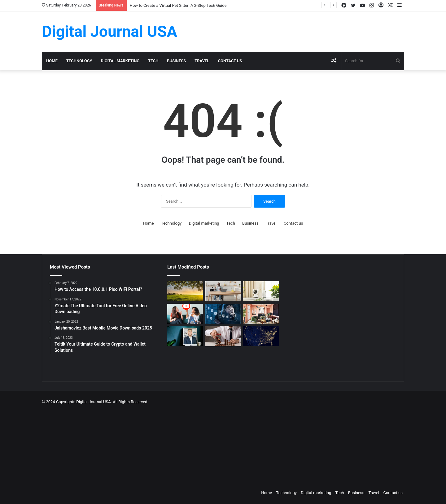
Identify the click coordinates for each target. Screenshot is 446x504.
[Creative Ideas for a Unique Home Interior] (261, 314)
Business (176, 61)
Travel (202, 61)
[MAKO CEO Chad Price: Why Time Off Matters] (185, 336)
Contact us (230, 61)
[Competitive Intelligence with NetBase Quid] (223, 314)
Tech (153, 61)
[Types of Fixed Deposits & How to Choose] (223, 336)
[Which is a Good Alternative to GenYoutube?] (185, 314)
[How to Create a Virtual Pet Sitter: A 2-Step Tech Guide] (261, 291)
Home (52, 61)
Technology (79, 61)
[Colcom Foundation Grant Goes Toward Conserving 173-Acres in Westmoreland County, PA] (185, 291)
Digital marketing (120, 61)
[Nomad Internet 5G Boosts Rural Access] (261, 336)
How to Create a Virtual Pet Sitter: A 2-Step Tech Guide (178, 5)
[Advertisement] (254, 446)
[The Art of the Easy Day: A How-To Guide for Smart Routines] (223, 291)
